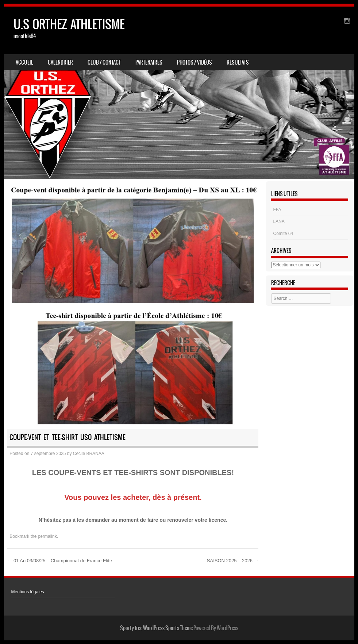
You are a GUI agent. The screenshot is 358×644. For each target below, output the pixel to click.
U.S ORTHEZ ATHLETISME (69, 24)
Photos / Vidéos (195, 62)
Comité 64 (283, 234)
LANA (279, 221)
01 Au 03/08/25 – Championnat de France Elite (60, 561)
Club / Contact (104, 62)
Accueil (24, 62)
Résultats (238, 62)
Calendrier (60, 62)
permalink (47, 536)
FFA (277, 210)
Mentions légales (28, 592)
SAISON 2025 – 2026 (233, 561)
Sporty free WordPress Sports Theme (156, 628)
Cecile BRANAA (89, 454)
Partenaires (149, 62)
